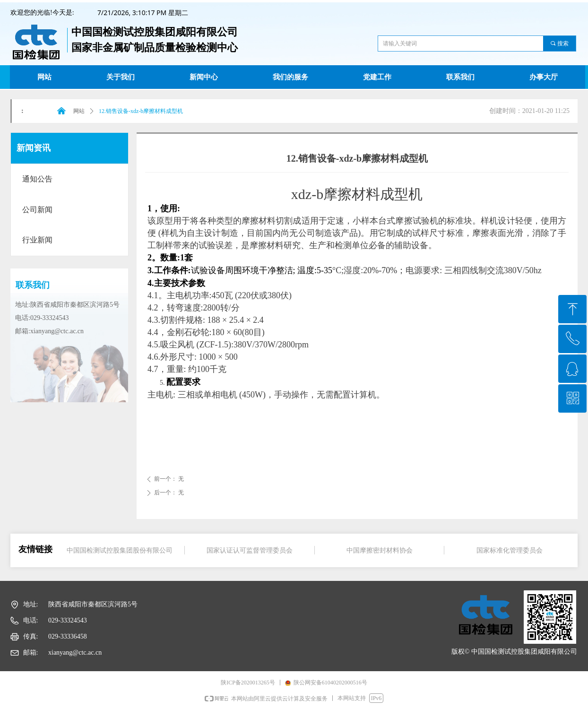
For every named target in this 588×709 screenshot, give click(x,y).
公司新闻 (37, 210)
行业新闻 (37, 240)
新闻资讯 (34, 148)
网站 (79, 111)
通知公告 (37, 179)
